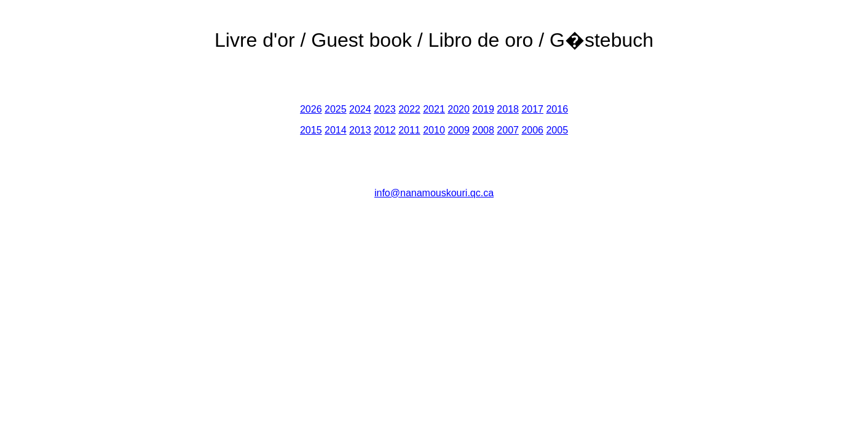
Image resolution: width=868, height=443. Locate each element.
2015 (311, 130)
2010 (434, 130)
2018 (508, 109)
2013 (360, 130)
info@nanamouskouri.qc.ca (434, 193)
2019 (483, 109)
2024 (360, 109)
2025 (336, 109)
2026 (311, 109)
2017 (532, 109)
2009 (459, 130)
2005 (557, 130)
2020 (459, 109)
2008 (483, 130)
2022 (409, 109)
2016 (557, 109)
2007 (508, 130)
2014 (336, 130)
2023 (385, 109)
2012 (385, 130)
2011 (409, 130)
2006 (532, 130)
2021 (434, 109)
